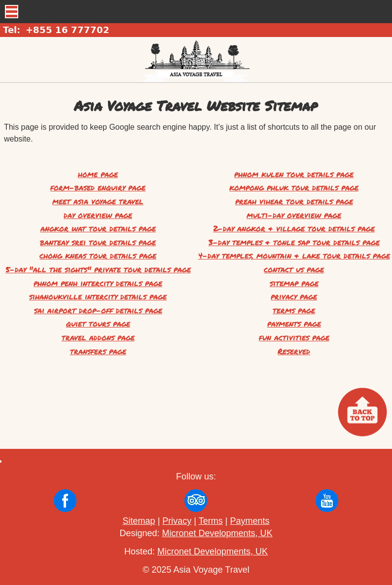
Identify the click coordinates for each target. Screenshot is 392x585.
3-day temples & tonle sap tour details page (294, 242)
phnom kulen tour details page (294, 174)
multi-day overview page (294, 215)
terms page (294, 310)
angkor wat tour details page (98, 228)
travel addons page (98, 337)
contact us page (294, 269)
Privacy (177, 521)
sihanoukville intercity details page (98, 296)
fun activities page (294, 337)
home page (98, 174)
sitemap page (294, 283)
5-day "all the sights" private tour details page (98, 269)
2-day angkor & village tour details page (294, 228)
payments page (294, 323)
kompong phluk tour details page (294, 187)
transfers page (98, 351)
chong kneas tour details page (98, 255)
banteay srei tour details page (98, 242)
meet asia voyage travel (98, 201)
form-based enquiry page (98, 187)
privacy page (294, 296)
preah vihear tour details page (294, 201)
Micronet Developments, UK (217, 533)
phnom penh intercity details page (98, 283)
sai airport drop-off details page (98, 310)
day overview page (98, 215)
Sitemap (139, 521)
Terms (211, 521)
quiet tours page (98, 323)
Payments (249, 521)
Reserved (294, 351)
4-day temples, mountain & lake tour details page (294, 255)
